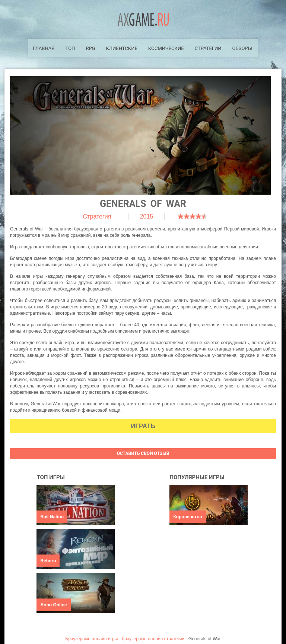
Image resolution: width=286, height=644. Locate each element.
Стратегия (97, 216)
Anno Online (53, 605)
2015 (147, 216)
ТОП (70, 48)
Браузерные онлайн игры (91, 639)
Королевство (188, 517)
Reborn (48, 561)
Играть (143, 426)
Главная (44, 48)
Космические (166, 48)
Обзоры (242, 48)
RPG (90, 48)
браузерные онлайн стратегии (153, 639)
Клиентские (121, 48)
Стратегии (208, 48)
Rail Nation (52, 517)
